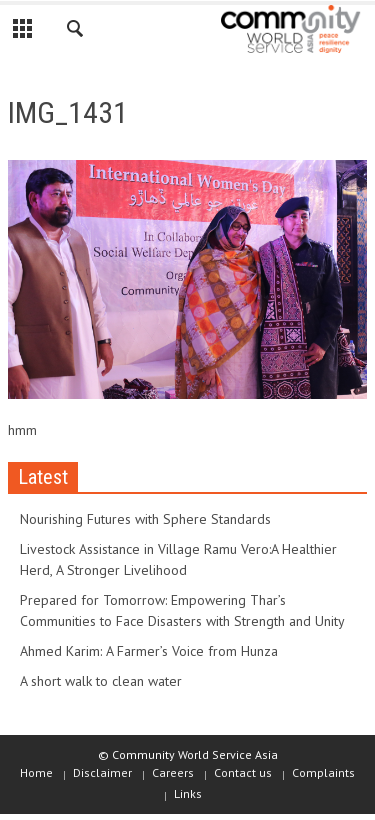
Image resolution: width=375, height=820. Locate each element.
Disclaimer (102, 772)
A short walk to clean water (101, 681)
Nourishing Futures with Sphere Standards (145, 519)
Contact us (243, 772)
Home (36, 772)
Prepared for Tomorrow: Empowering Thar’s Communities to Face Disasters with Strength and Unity (182, 610)
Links (188, 793)
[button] (76, 32)
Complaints (323, 772)
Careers (173, 772)
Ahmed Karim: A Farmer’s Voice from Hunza (149, 651)
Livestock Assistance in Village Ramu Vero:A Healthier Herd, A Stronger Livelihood (178, 559)
